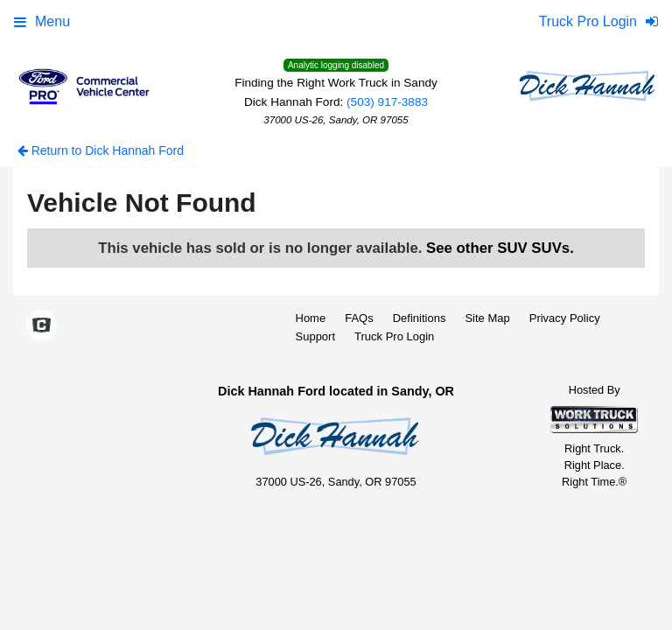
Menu (42, 21)
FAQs (359, 318)
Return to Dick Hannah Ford (101, 150)
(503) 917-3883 (387, 102)
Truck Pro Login (394, 336)
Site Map (487, 318)
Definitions (420, 318)
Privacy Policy (565, 318)
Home (311, 318)
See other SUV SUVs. (500, 248)
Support (316, 336)
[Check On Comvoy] (42, 326)
